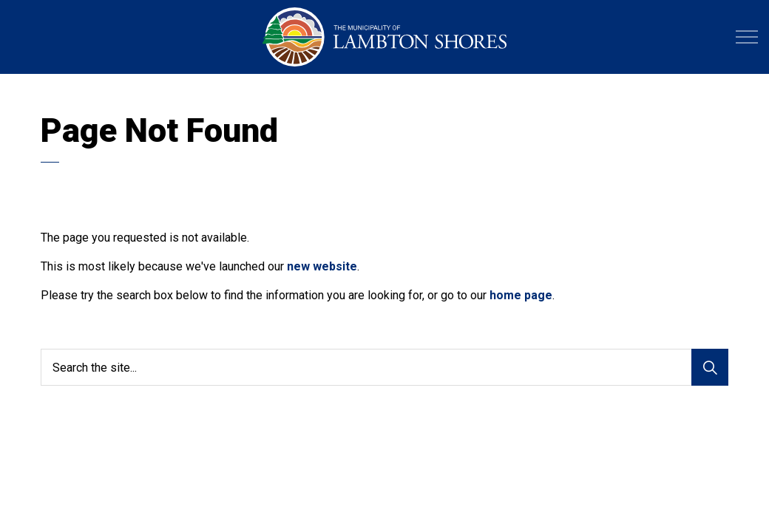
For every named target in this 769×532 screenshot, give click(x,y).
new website (322, 266)
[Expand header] (747, 37)
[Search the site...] (384, 367)
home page (521, 295)
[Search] (710, 367)
